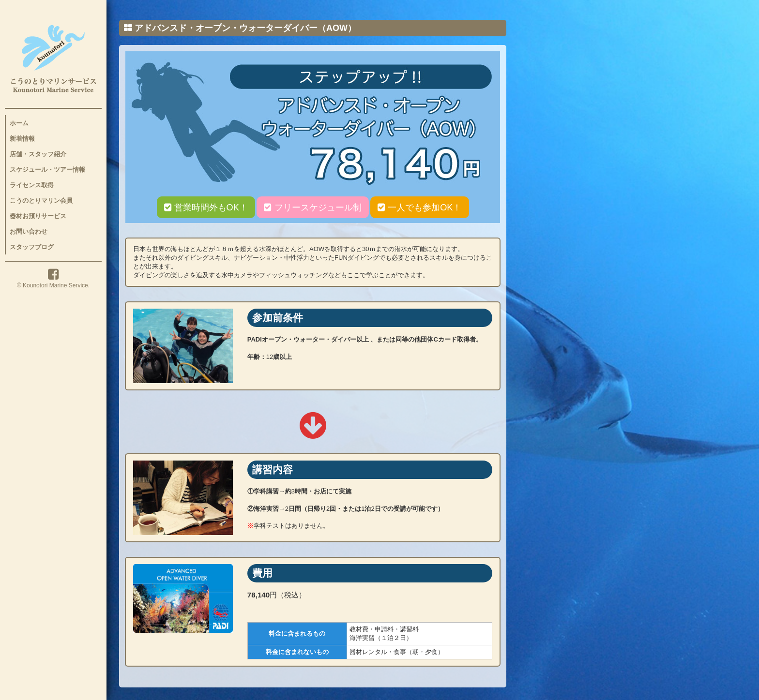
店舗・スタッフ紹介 (38, 154)
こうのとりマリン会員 (41, 201)
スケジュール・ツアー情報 (47, 170)
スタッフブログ (32, 247)
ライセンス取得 (32, 185)
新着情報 (22, 139)
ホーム (19, 123)
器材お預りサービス (38, 216)
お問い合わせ (29, 231)
